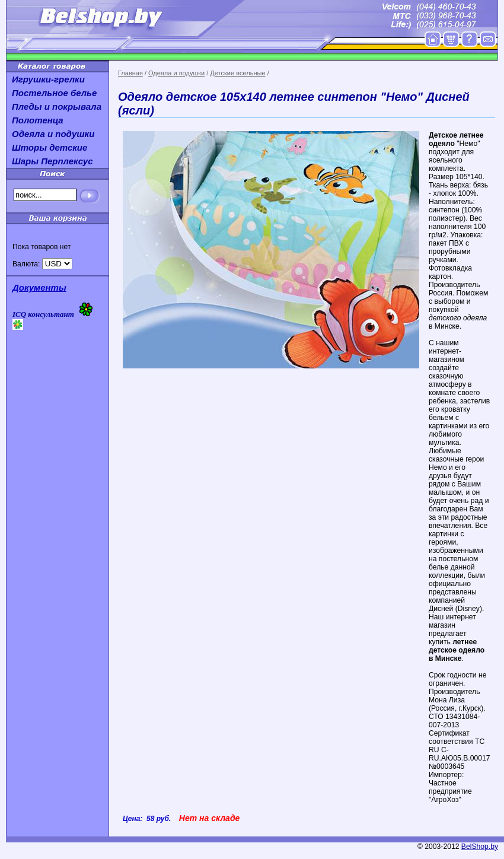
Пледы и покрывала (57, 106)
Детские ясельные (237, 73)
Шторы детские (50, 147)
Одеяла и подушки (176, 73)
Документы (39, 287)
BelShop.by (480, 847)
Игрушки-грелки (48, 79)
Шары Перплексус (52, 161)
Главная (130, 73)
